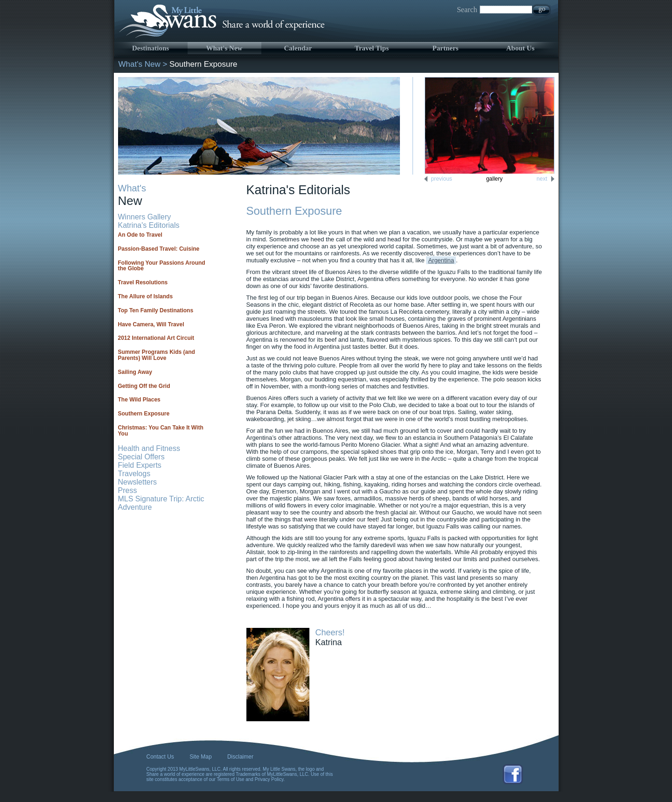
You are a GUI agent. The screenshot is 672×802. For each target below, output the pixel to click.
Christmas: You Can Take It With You (161, 431)
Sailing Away (135, 372)
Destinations (150, 48)
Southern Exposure (144, 414)
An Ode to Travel (140, 235)
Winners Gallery (145, 217)
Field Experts (140, 465)
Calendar (298, 48)
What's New (224, 48)
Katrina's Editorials (149, 225)
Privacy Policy (269, 779)
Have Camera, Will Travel (151, 324)
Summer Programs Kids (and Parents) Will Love (157, 355)
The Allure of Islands (146, 296)
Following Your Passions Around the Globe (162, 266)
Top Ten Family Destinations (156, 310)
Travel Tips (372, 48)
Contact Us (160, 757)
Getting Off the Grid (144, 386)
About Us (520, 48)
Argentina (441, 260)
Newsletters (138, 482)
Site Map (200, 757)
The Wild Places (139, 400)
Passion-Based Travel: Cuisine (159, 249)
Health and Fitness (149, 448)
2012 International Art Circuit (156, 338)
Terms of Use (231, 779)
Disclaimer (240, 757)
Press (128, 490)
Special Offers (141, 457)
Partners (446, 48)
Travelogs (134, 474)
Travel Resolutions (143, 282)
